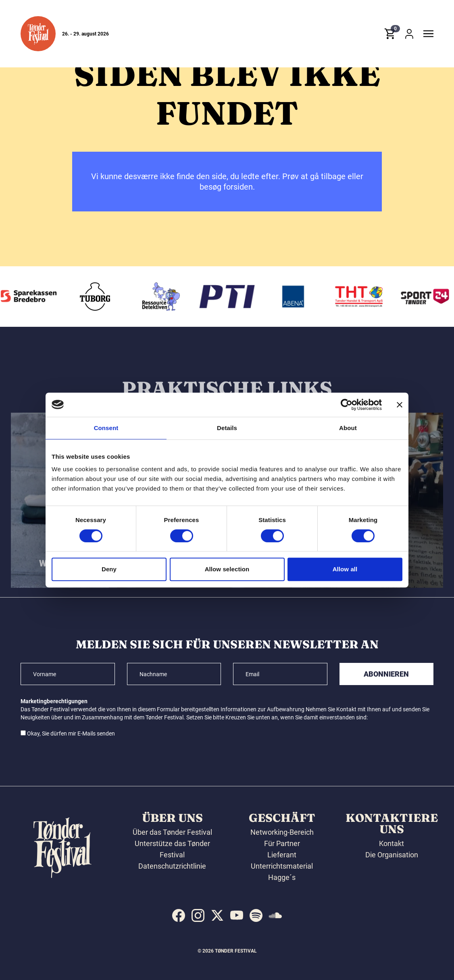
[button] (38, 34)
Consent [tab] (106, 428)
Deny (109, 569)
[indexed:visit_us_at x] (217, 915)
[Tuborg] (155, 297)
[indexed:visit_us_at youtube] (237, 915)
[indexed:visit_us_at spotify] (256, 915)
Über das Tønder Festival (172, 832)
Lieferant (282, 855)
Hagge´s (282, 877)
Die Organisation (392, 855)
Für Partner (282, 843)
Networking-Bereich (282, 832)
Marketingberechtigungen (54, 701)
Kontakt (392, 843)
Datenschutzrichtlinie (172, 866)
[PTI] (287, 297)
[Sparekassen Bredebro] (89, 297)
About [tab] (348, 428)
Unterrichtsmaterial (282, 866)
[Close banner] (400, 405)
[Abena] (353, 297)
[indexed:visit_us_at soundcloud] (275, 915)
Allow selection (227, 569)
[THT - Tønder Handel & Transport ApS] (419, 297)
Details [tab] (227, 428)
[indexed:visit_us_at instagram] (198, 915)
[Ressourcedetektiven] (221, 297)
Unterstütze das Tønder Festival (172, 849)
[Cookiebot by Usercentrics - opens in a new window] (347, 405)
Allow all (345, 569)
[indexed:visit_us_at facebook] (179, 915)
